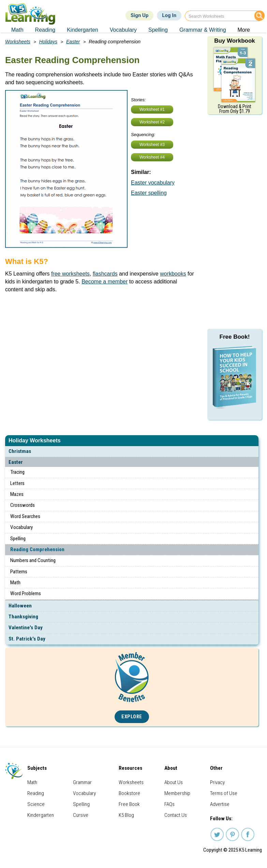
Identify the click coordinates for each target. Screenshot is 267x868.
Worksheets (18, 42)
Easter (16, 462)
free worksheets (70, 274)
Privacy (217, 782)
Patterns (19, 572)
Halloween (20, 606)
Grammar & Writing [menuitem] (203, 30)
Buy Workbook (235, 41)
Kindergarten (41, 815)
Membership (177, 793)
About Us (174, 782)
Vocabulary (21, 527)
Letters (17, 483)
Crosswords (23, 505)
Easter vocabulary (153, 183)
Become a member (105, 282)
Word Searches (25, 516)
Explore (132, 717)
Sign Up (139, 15)
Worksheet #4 (152, 157)
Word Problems (26, 593)
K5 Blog (126, 815)
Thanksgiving (23, 617)
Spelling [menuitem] (158, 30)
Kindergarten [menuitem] (83, 30)
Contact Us (176, 815)
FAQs (169, 804)
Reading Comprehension (37, 549)
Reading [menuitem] (45, 30)
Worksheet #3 (152, 145)
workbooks (173, 274)
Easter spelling (149, 193)
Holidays (48, 42)
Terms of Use (224, 793)
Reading (36, 793)
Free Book (129, 804)
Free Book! (235, 337)
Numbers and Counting (33, 560)
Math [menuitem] (17, 30)
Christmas (20, 451)
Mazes (17, 494)
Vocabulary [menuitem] (123, 30)
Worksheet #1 (152, 109)
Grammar (82, 782)
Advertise (220, 804)
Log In (169, 15)
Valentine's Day (26, 628)
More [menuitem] (244, 30)
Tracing (17, 472)
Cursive (81, 815)
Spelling (18, 539)
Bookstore (129, 793)
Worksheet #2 (152, 122)
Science (36, 804)
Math (15, 583)
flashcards (105, 274)
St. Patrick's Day (27, 639)
